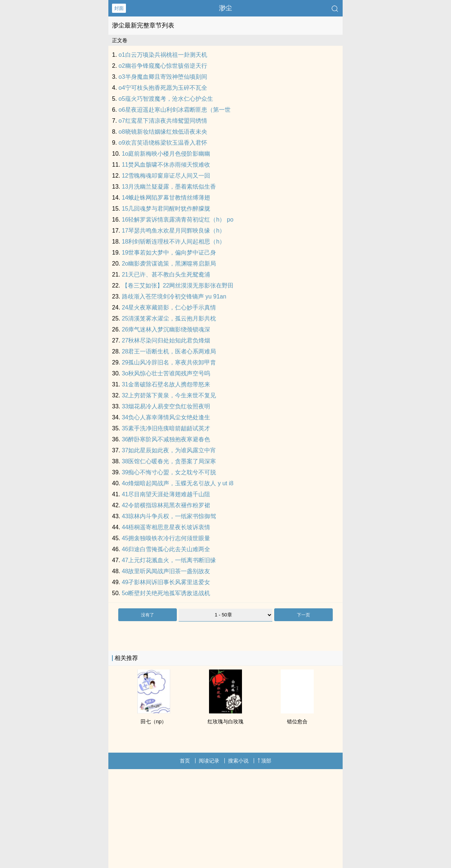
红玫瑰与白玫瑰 (225, 722)
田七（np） (154, 722)
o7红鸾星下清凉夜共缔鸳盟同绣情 (163, 121)
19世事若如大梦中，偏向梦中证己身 (169, 253)
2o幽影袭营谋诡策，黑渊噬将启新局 (169, 264)
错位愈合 (297, 722)
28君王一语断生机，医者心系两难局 (169, 351)
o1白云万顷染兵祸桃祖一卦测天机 (163, 55)
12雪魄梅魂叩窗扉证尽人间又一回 (166, 176)
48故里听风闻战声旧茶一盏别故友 (166, 571)
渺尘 (225, 8)
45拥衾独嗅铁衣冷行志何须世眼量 (166, 538)
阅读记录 (209, 761)
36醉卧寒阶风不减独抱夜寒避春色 (166, 439)
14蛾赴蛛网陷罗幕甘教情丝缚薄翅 (166, 198)
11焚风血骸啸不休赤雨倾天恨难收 (166, 165)
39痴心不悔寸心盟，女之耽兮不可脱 (169, 472)
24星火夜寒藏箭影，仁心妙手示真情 (169, 307)
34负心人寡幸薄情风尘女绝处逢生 (166, 417)
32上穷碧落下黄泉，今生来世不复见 (169, 395)
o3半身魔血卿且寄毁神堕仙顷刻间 (163, 77)
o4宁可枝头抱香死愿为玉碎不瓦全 (163, 88)
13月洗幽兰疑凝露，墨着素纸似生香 (169, 187)
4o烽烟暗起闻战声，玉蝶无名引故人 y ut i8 (178, 483)
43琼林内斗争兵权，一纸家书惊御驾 (169, 516)
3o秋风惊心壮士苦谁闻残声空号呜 (166, 373)
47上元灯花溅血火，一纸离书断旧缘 (169, 560)
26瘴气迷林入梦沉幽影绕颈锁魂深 (166, 329)
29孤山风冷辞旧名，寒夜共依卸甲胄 (169, 362)
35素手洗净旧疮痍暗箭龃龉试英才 (166, 428)
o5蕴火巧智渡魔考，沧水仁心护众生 (166, 99)
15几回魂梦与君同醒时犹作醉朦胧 (166, 209)
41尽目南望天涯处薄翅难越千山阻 (166, 494)
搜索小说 (238, 761)
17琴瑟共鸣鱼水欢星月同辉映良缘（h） (174, 231)
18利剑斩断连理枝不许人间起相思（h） (174, 242)
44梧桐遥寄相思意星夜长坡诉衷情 (166, 527)
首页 (185, 761)
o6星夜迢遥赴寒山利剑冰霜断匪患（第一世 (175, 110)
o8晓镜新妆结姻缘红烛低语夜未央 (163, 132)
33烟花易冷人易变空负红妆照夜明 (166, 406)
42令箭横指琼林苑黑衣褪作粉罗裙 (166, 505)
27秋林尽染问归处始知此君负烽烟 (166, 340)
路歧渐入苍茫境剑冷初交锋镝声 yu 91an (174, 296)
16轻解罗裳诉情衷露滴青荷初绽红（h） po (178, 220)
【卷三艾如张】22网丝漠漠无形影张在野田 (178, 285)
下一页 (303, 615)
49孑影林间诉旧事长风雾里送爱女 (166, 582)
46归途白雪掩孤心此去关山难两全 (166, 549)
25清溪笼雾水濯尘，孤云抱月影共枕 (169, 318)
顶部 (264, 761)
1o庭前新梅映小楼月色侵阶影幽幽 (166, 154)
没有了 (148, 615)
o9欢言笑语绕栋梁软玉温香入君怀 (163, 143)
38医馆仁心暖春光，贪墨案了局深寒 (169, 461)
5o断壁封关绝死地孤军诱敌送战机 (166, 593)
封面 (119, 8)
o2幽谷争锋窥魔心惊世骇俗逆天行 (163, 66)
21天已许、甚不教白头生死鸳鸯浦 (166, 275)
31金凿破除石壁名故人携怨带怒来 (166, 384)
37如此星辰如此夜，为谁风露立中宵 (169, 450)
